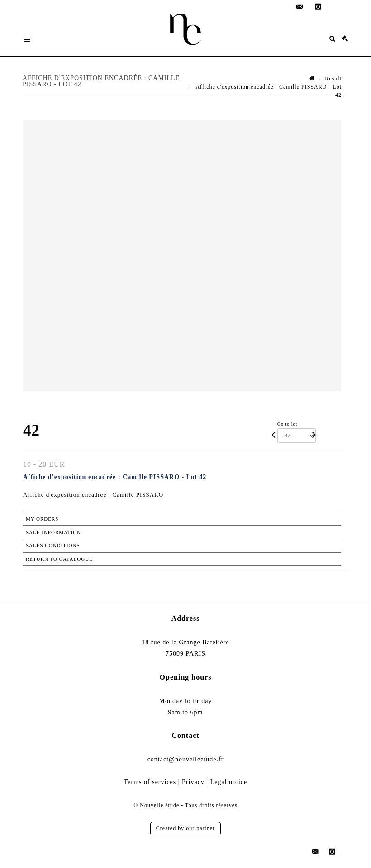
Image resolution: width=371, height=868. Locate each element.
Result (333, 79)
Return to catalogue (59, 559)
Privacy (193, 782)
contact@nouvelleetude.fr (186, 759)
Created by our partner (185, 828)
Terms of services (150, 782)
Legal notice (229, 782)
